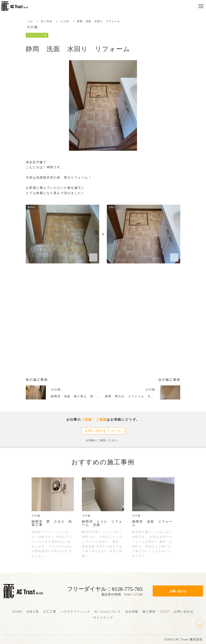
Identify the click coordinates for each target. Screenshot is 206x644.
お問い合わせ (178, 591)
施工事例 (47, 21)
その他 (65, 21)
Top (30, 21)
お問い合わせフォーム (103, 431)
